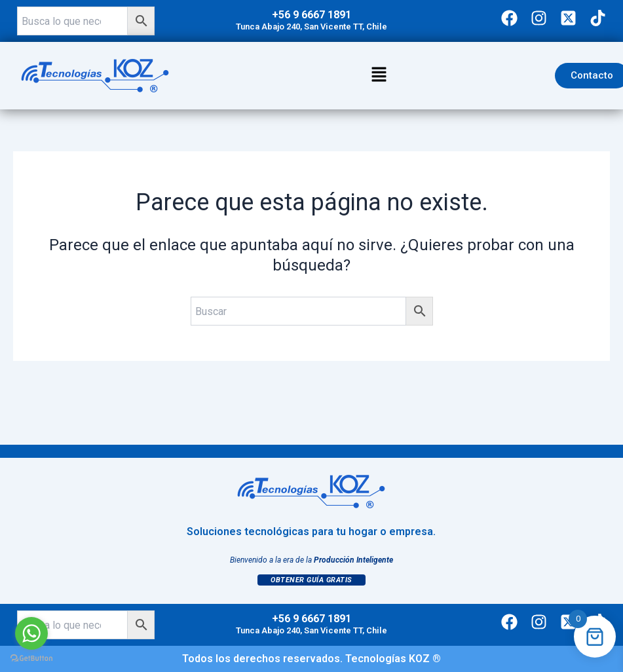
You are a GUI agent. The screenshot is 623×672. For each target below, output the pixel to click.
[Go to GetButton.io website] (31, 659)
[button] (379, 75)
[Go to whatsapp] (31, 633)
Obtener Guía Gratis (311, 580)
